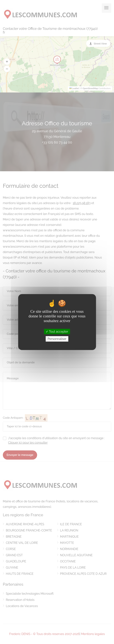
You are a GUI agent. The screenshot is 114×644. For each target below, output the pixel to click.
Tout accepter (57, 331)
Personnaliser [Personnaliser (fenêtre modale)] (57, 339)
